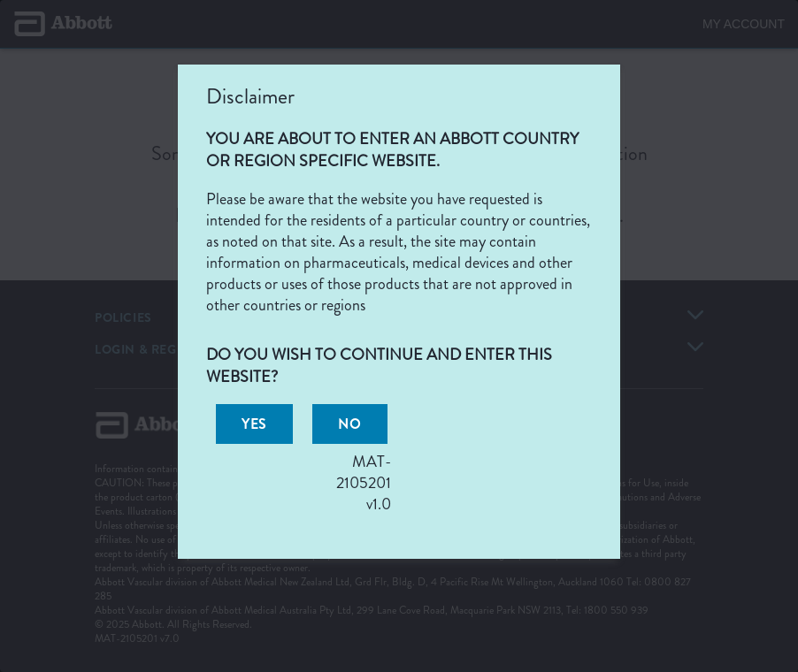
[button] (254, 424)
